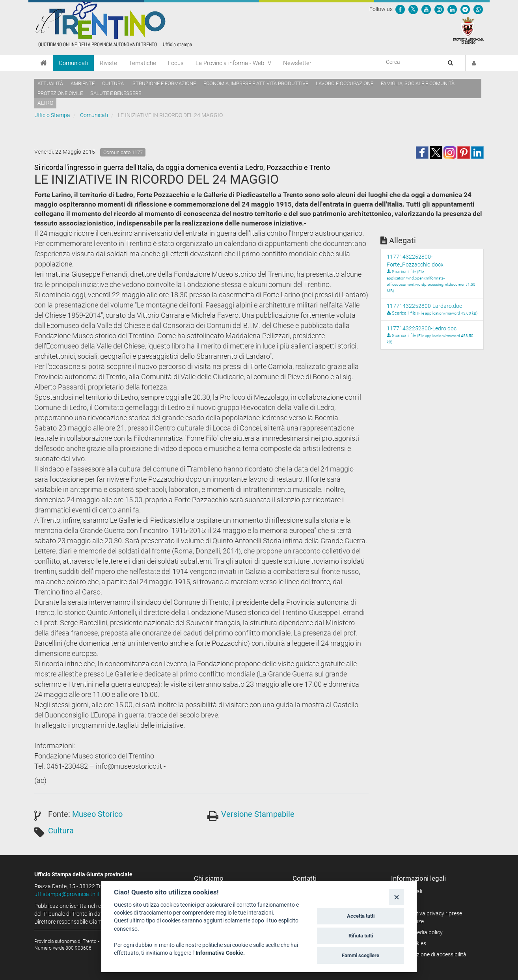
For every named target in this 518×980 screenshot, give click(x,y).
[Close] (396, 897)
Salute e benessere (116, 93)
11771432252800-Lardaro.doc (424, 306)
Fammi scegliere (361, 955)
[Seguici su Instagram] (439, 9)
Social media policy (420, 932)
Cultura (113, 83)
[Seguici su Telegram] (465, 9)
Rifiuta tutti (361, 936)
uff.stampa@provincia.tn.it (67, 894)
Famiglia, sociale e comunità (418, 83)
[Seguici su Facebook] (400, 9)
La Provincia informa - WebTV (233, 63)
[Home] (44, 63)
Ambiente (83, 83)
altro (45, 103)
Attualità (50, 83)
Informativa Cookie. (220, 953)
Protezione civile (60, 93)
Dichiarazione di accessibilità (431, 954)
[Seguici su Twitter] (413, 9)
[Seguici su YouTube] (426, 9)
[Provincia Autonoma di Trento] (468, 30)
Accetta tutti (361, 916)
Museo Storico (97, 814)
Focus (176, 63)
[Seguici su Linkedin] (452, 9)
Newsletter (297, 63)
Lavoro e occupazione (345, 83)
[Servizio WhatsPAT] (478, 9)
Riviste (108, 63)
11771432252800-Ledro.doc (422, 328)
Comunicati (73, 63)
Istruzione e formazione (164, 83)
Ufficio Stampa (52, 115)
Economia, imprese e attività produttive (256, 83)
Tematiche (143, 63)
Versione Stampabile (258, 814)
